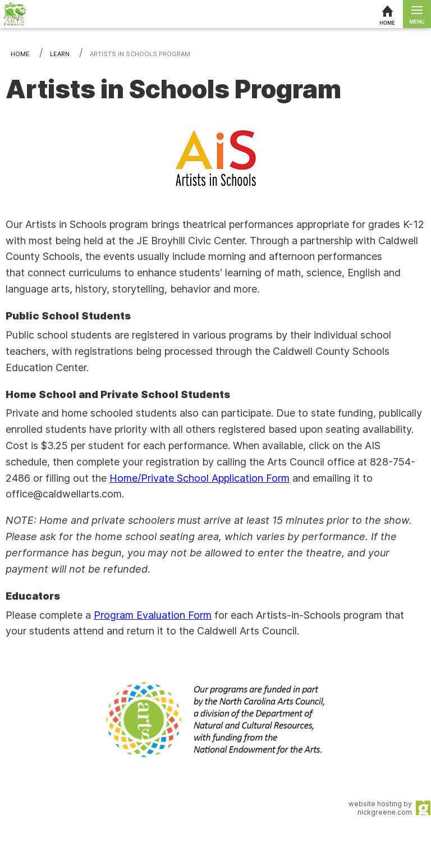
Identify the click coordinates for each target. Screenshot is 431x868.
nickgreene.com (385, 812)
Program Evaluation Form (153, 615)
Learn (60, 54)
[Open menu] (417, 14)
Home (20, 54)
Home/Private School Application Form (200, 478)
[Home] (387, 14)
